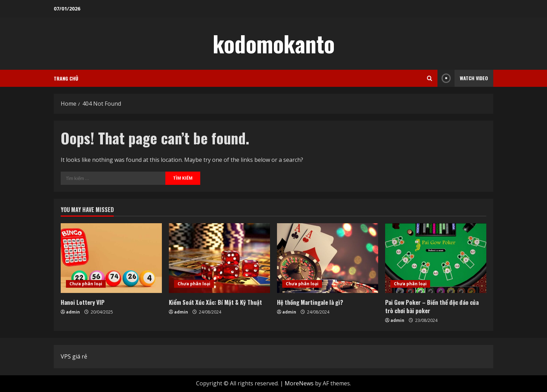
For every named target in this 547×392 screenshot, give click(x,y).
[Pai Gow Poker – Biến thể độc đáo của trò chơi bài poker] (436, 258)
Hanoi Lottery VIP (83, 302)
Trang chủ (66, 78)
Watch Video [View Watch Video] (463, 78)
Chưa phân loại (86, 284)
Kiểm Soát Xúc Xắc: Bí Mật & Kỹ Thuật (215, 302)
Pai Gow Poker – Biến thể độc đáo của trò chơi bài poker (432, 306)
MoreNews (299, 383)
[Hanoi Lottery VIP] (111, 258)
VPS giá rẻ (74, 356)
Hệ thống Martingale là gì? (310, 302)
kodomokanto (274, 43)
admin (73, 312)
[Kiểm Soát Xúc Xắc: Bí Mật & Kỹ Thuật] (219, 258)
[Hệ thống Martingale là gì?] (328, 258)
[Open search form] (430, 78)
